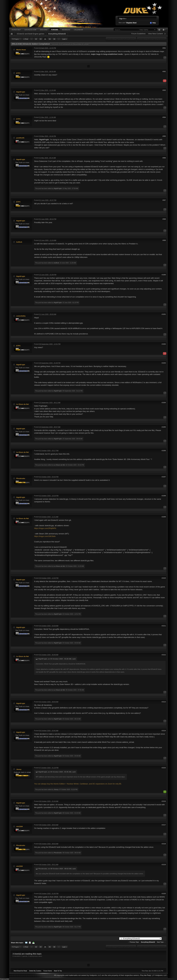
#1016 (164, 801)
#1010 (164, 578)
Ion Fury (147, 975)
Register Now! (132, 23)
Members (66, 30)
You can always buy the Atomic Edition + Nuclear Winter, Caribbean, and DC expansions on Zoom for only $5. (78, 784)
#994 (164, 117)
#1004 (164, 403)
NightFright (21, 92)
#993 (164, 90)
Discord (44, 30)
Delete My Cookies (35, 971)
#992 (164, 71)
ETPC (18, 73)
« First (26, 39)
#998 (164, 219)
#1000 (164, 275)
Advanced (159, 30)
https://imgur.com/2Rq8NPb (45, 528)
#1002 (164, 344)
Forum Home (48, 971)
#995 (164, 136)
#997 (164, 200)
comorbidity (21, 316)
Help (153, 23)
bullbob (19, 242)
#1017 (164, 825)
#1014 (164, 731)
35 (50, 39)
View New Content (155, 34)
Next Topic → (161, 942)
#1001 (164, 314)
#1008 (164, 496)
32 (36, 39)
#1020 (164, 894)
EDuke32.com (30, 30)
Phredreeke (21, 478)
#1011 (164, 626)
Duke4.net (16, 30)
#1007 (164, 477)
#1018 (164, 844)
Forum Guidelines (138, 34)
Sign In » (123, 19)
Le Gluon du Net (23, 404)
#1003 (164, 363)
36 (54, 39)
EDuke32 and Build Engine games (31, 34)
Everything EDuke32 (57, 34)
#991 (164, 48)
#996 (164, 158)
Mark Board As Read (20, 971)
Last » (65, 39)
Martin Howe (21, 50)
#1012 (164, 655)
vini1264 (19, 826)
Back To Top (58, 971)
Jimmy (19, 769)
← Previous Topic (133, 942)
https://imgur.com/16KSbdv (45, 536)
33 (41, 39)
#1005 (164, 427)
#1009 (164, 517)
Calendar (78, 30)
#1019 (164, 865)
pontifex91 (20, 138)
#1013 (164, 702)
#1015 (164, 768)
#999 (164, 240)
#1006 (164, 451)
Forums (55, 30)
